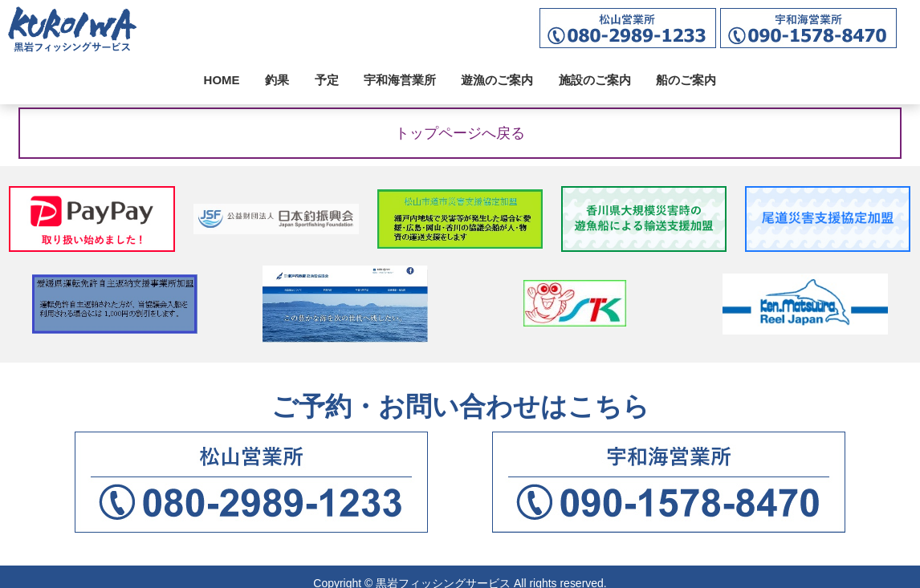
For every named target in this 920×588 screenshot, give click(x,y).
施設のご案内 (595, 80)
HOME (222, 80)
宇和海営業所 (400, 80)
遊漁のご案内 (497, 80)
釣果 (277, 80)
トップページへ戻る (460, 133)
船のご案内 (686, 80)
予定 (327, 80)
